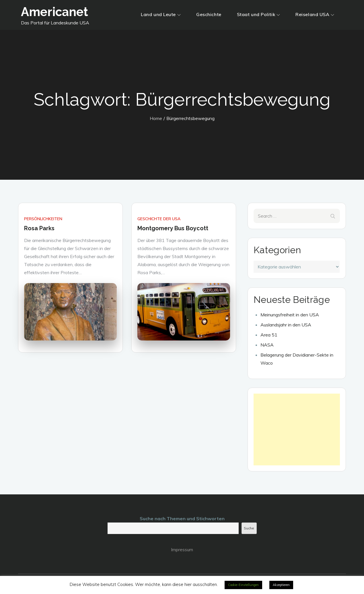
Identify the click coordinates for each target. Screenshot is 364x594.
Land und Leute (161, 14)
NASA (267, 345)
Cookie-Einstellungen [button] (243, 585)
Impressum (182, 550)
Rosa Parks (39, 228)
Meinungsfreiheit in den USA (290, 315)
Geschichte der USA (159, 219)
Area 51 (269, 335)
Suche (249, 528)
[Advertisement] (297, 429)
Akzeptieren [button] (281, 585)
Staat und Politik (259, 14)
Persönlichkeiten (43, 219)
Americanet (54, 12)
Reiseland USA (315, 14)
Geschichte (209, 14)
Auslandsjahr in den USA (286, 325)
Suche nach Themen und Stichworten (182, 518)
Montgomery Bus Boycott (173, 228)
